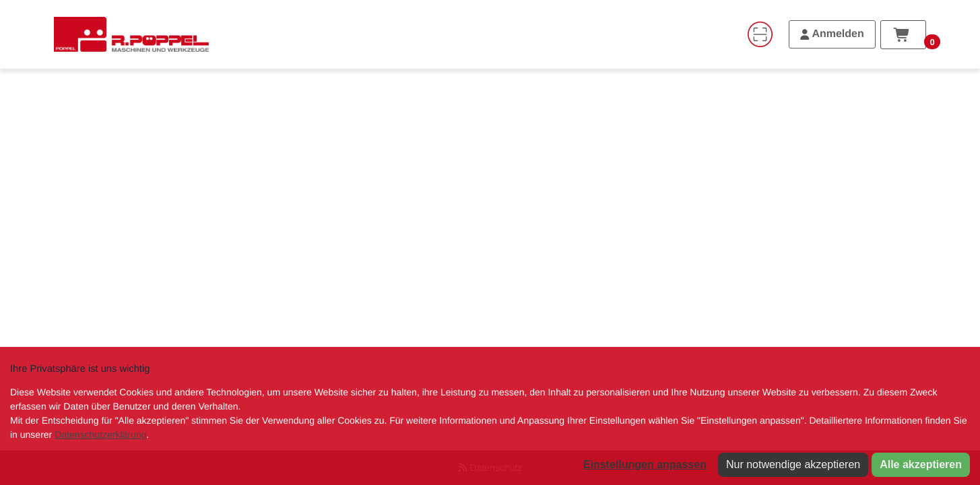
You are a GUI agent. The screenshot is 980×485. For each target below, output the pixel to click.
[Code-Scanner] (760, 34)
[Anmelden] (832, 34)
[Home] (131, 34)
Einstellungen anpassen (645, 464)
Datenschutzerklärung (100, 434)
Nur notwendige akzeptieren (793, 464)
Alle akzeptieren (921, 464)
